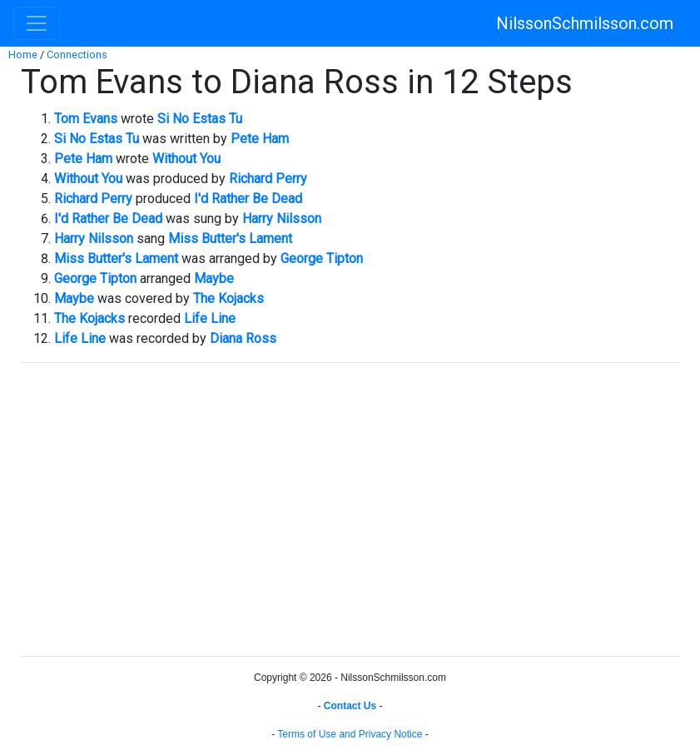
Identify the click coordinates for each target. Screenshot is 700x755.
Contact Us (350, 706)
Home (23, 55)
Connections (77, 55)
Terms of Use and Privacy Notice (350, 734)
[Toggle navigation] (37, 23)
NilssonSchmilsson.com (585, 23)
